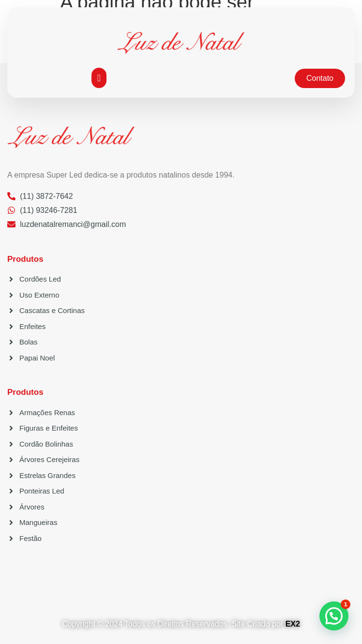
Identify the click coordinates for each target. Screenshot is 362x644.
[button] (99, 78)
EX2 (293, 624)
